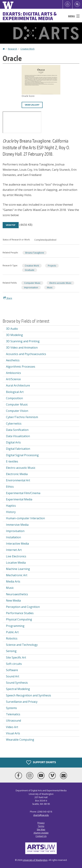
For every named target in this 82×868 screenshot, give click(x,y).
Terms (41, 826)
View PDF (11, 225)
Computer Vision (17, 411)
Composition (14, 398)
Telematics (13, 714)
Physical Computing (19, 619)
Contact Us (41, 836)
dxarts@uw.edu (41, 815)
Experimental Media (19, 499)
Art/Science (13, 379)
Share (8, 298)
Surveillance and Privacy (22, 702)
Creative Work (27, 49)
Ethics (10, 487)
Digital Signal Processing (22, 455)
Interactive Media (17, 544)
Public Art (12, 632)
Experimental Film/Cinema (23, 493)
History (11, 512)
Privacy (41, 823)
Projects (52, 266)
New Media (13, 601)
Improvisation (31, 287)
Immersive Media (17, 525)
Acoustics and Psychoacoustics (26, 354)
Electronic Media (17, 474)
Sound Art (13, 676)
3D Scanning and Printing (23, 341)
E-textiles (12, 461)
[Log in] (68, 4)
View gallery (32, 105)
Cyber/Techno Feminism (22, 417)
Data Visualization (18, 436)
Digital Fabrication (18, 449)
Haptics (11, 506)
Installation (13, 537)
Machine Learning (18, 569)
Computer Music (32, 283)
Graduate (30, 270)
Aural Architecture (18, 385)
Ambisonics (13, 373)
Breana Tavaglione (35, 253)
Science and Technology (22, 645)
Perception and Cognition (23, 607)
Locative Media (16, 563)
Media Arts (13, 581)
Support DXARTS (41, 762)
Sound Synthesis (17, 683)
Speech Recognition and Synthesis (29, 695)
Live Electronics (16, 556)
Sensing (11, 651)
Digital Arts (13, 442)
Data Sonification (17, 430)
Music (50, 287)
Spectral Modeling (18, 689)
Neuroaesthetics (17, 594)
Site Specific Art (16, 657)
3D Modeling (14, 335)
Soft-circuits (14, 664)
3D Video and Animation (22, 348)
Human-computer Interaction (25, 518)
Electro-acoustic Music (60, 283)
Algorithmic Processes (21, 367)
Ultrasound (13, 721)
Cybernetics (14, 424)
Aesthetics (13, 360)
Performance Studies (20, 613)
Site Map (41, 829)
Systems (11, 708)
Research (12, 49)
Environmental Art (18, 480)
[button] (41, 79)
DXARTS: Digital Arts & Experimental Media (30, 16)
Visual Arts (13, 733)
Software (12, 670)
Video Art (12, 727)
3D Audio (12, 329)
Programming (15, 626)
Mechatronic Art (17, 575)
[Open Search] (77, 4)
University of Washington (35, 860)
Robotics (12, 638)
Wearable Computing (20, 740)
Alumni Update (41, 833)
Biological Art (15, 392)
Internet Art (14, 550)
